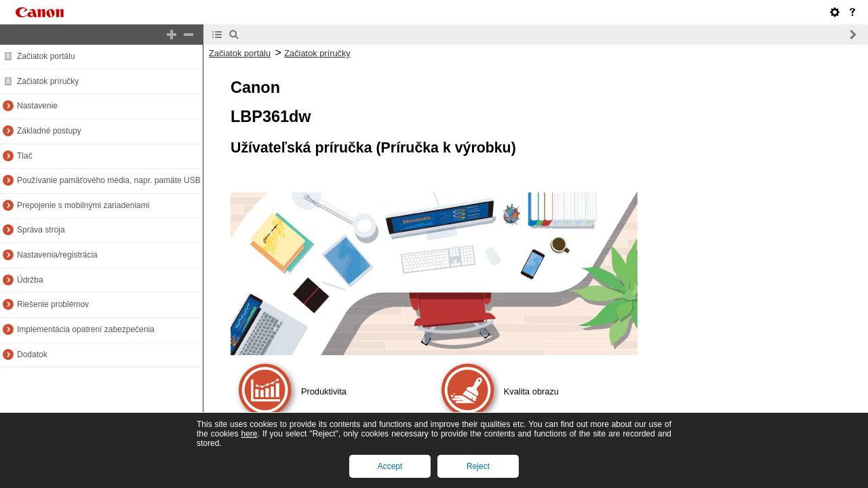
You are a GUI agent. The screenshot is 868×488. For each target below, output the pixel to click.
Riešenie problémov (53, 304)
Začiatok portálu (46, 56)
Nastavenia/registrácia (57, 255)
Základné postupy (49, 131)
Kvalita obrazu (531, 391)
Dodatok (32, 354)
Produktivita (324, 391)
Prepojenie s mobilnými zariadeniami (83, 205)
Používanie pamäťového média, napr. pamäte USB (109, 180)
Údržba (30, 280)
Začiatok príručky (48, 81)
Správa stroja (41, 230)
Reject (478, 466)
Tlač (25, 156)
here (249, 434)
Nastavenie (37, 106)
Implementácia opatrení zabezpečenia (86, 329)
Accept (390, 466)
